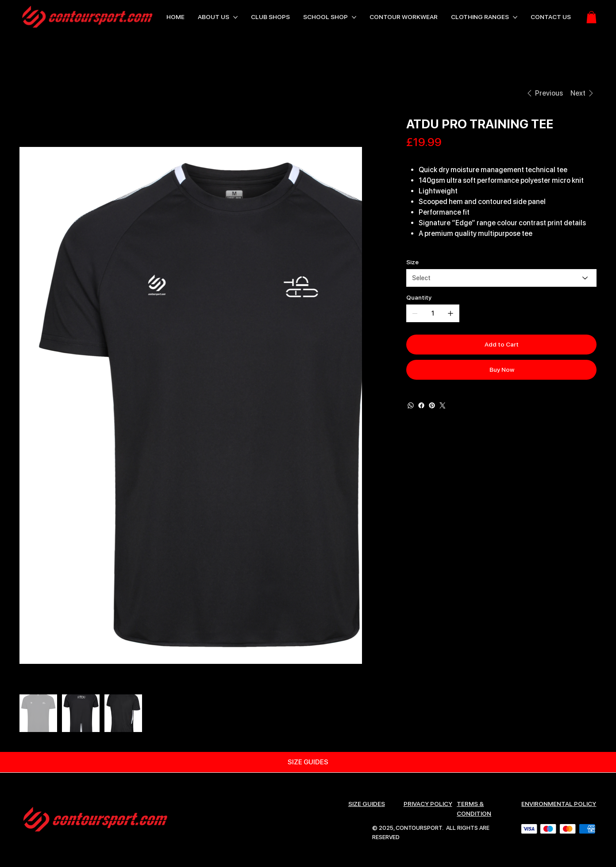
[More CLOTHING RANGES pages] (515, 17)
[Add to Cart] (501, 345)
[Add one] (450, 313)
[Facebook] (421, 405)
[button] (591, 17)
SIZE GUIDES (367, 804)
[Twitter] (443, 405)
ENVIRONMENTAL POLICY (559, 804)
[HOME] (30, 93)
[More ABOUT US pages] (235, 17)
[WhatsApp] (411, 405)
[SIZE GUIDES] (308, 762)
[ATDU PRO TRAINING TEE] (88, 93)
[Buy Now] (501, 370)
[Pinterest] (432, 405)
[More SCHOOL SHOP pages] (354, 17)
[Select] (501, 278)
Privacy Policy (428, 804)
